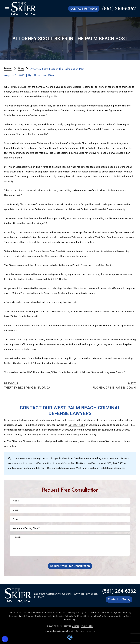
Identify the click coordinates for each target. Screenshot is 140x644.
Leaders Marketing (87, 631)
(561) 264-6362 (76, 425)
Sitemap (76, 626)
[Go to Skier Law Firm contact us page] (84, 9)
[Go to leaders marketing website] (70, 637)
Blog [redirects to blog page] (21, 69)
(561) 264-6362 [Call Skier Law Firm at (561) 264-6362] (119, 9)
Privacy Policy (87, 626)
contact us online (17, 468)
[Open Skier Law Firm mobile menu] (7, 9)
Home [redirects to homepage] (8, 69)
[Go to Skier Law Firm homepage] (24, 9)
